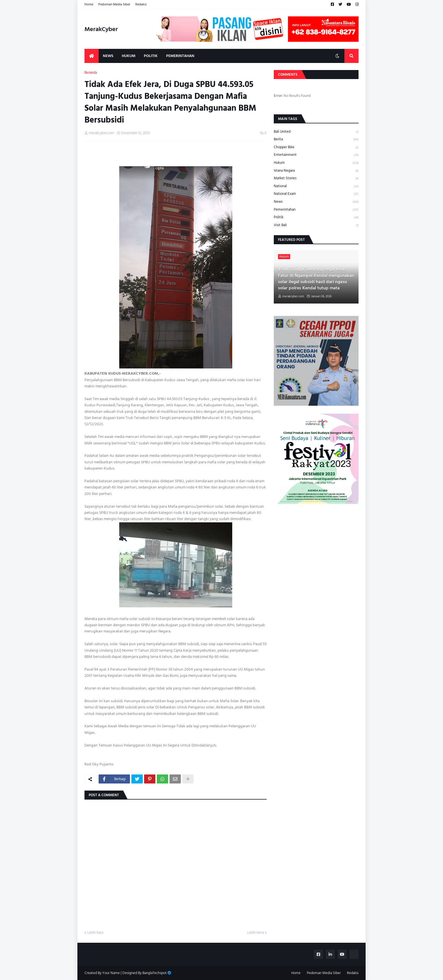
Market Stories (316, 178)
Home (89, 4)
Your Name (111, 973)
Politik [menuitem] (151, 56)
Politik (316, 217)
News (316, 202)
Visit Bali (316, 225)
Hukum (316, 163)
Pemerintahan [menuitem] (180, 56)
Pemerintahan (316, 210)
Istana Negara (316, 171)
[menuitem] (92, 56)
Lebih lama (256, 933)
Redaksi (141, 4)
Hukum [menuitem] (129, 56)
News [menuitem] (108, 56)
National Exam (316, 194)
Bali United (316, 132)
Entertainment (316, 155)
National (316, 186)
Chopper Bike (316, 147)
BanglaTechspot (155, 973)
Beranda (91, 73)
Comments (288, 75)
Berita (316, 139)
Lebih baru (95, 933)
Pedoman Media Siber (114, 4)
